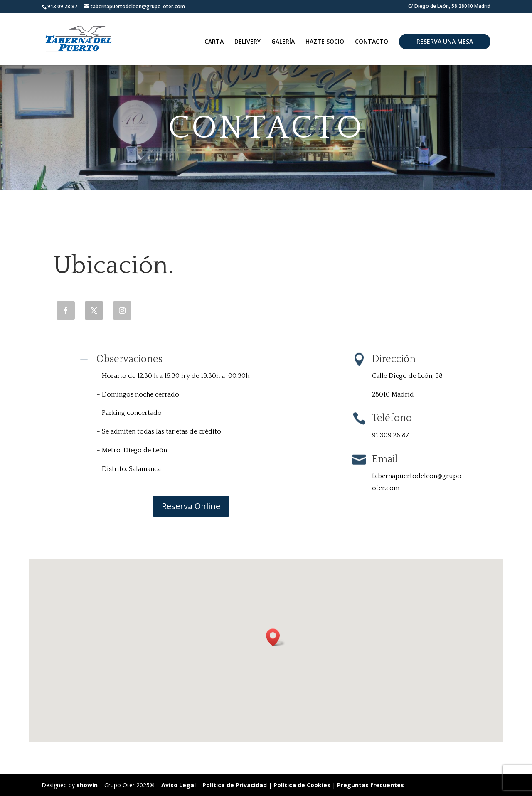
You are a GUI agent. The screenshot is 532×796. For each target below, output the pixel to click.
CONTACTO (372, 42)
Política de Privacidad (235, 785)
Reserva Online (191, 506)
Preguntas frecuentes (371, 785)
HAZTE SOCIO (325, 42)
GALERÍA (283, 42)
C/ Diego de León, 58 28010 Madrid (449, 7)
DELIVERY (248, 42)
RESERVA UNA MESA (445, 41)
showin (87, 785)
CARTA (214, 42)
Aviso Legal (179, 785)
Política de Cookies (303, 785)
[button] (276, 637)
